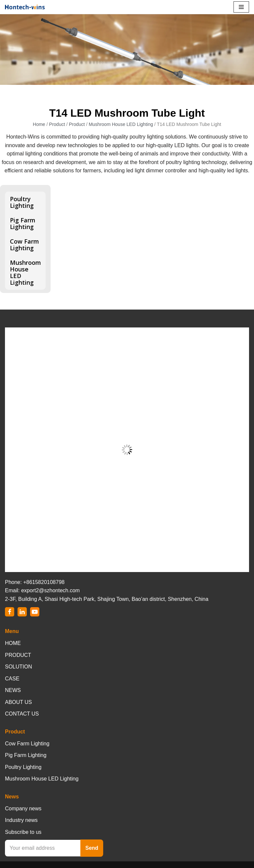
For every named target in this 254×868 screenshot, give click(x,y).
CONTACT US (22, 714)
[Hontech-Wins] (25, 7)
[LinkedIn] (22, 612)
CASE (12, 679)
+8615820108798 (44, 582)
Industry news (21, 820)
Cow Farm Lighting (24, 245)
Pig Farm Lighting (23, 223)
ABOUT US (19, 702)
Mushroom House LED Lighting (121, 124)
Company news (23, 809)
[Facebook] (10, 612)
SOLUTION (19, 667)
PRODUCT (18, 655)
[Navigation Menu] (241, 7)
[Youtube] (35, 612)
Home (39, 124)
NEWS (13, 690)
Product (57, 124)
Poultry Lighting (22, 202)
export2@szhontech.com (50, 590)
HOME (13, 643)
